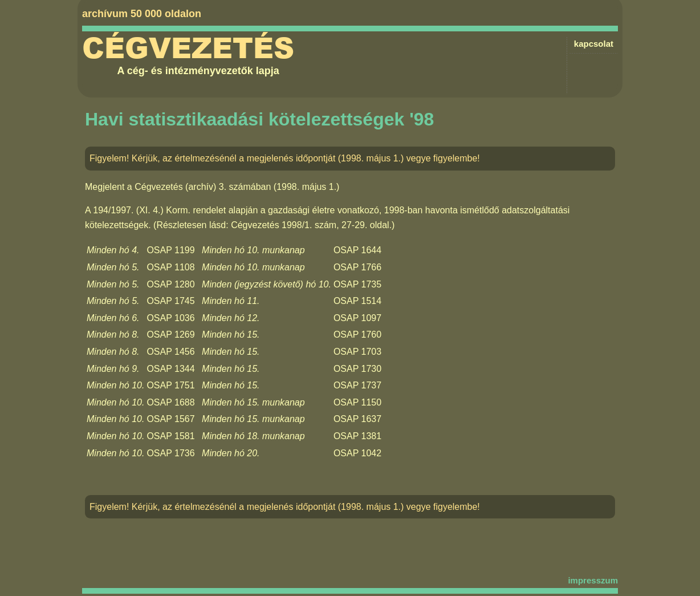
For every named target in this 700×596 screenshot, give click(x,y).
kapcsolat (594, 44)
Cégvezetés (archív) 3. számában (203, 187)
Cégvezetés (188, 48)
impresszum (593, 580)
